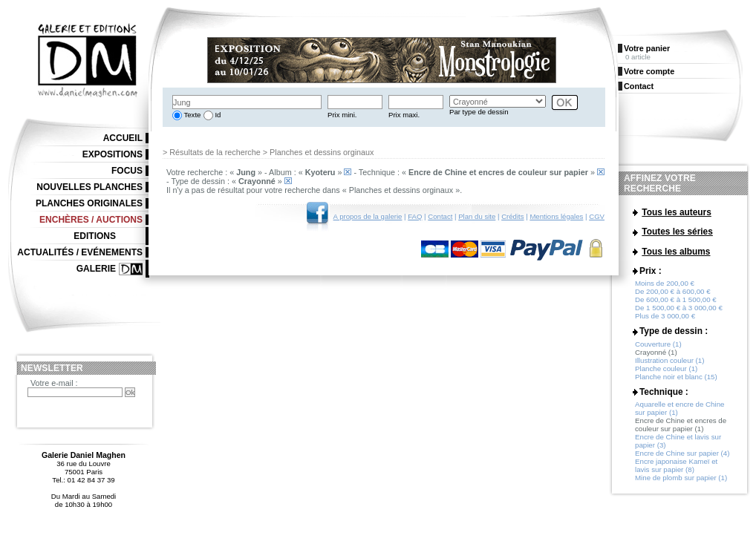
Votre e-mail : (54, 383)
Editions (95, 236)
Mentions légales (556, 216)
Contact (440, 216)
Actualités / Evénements (80, 252)
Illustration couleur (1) (669, 363)
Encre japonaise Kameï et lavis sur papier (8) (676, 468)
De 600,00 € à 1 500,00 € (676, 302)
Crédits (512, 216)
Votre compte (649, 71)
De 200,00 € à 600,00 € (673, 294)
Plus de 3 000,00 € (665, 319)
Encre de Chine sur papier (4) (682, 456)
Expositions (113, 154)
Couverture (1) (658, 347)
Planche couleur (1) (666, 371)
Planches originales (89, 203)
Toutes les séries (677, 233)
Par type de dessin (479, 112)
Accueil (123, 138)
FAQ (415, 216)
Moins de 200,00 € (665, 286)
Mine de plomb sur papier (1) (681, 481)
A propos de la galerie (368, 216)
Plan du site (477, 216)
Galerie (96, 269)
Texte (191, 115)
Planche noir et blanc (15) (676, 380)
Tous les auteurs (677, 212)
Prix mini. (342, 115)
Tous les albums (676, 254)
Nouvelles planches (89, 187)
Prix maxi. (404, 115)
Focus (127, 171)
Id (217, 115)
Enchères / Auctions (91, 220)
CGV (597, 216)
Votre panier (647, 48)
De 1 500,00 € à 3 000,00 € (679, 311)
